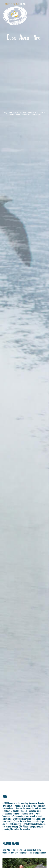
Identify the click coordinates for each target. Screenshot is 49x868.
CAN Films (23, 827)
